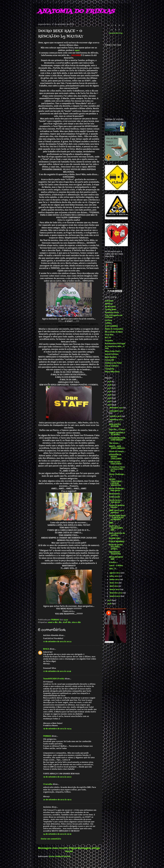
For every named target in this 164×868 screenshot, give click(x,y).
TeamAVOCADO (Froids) (54, 679)
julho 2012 (114, 576)
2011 (110, 600)
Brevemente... (115, 494)
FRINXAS (47, 736)
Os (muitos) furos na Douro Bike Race (117, 469)
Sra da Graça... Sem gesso (116, 501)
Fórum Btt (109, 360)
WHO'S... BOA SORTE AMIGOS (117, 447)
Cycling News (111, 310)
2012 (110, 405)
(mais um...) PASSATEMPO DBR (116, 528)
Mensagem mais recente (53, 848)
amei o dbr (53, 622)
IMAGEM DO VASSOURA (115, 553)
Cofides (108, 323)
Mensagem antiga (89, 848)
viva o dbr (76, 622)
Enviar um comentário (51, 839)
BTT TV (108, 338)
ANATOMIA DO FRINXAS (76, 11)
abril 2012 (114, 586)
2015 (110, 395)
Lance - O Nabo (116, 566)
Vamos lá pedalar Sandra (117, 506)
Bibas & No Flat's (113, 351)
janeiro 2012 (115, 596)
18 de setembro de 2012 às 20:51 (57, 777)
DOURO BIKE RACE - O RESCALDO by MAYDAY (117, 518)
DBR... (112, 523)
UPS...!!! (113, 569)
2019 (110, 382)
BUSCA (46, 649)
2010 (110, 604)
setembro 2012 (116, 420)
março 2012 (115, 590)
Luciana (108, 320)
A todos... (113, 562)
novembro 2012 (116, 411)
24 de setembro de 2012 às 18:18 (57, 834)
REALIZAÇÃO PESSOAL (115, 425)
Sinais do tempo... (117, 452)
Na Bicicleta (110, 307)
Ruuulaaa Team (112, 313)
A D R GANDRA (111, 326)
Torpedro (109, 341)
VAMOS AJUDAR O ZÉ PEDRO (117, 434)
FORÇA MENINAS (117, 542)
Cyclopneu (110, 369)
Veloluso (109, 304)
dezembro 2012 (116, 408)
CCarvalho (48, 784)
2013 (110, 402)
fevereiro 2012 (116, 593)
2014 (110, 398)
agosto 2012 (115, 573)
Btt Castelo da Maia (114, 332)
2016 (110, 392)
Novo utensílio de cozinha (117, 534)
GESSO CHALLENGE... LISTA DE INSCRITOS (116, 482)
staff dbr (67, 622)
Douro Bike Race (112, 372)
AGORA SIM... (115, 538)
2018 (110, 385)
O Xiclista (109, 301)
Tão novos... (114, 443)
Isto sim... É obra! (117, 430)
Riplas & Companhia (114, 329)
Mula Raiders (111, 357)
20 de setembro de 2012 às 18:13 (57, 800)
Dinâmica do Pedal (113, 363)
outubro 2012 (116, 416)
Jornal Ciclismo (112, 354)
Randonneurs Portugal (115, 344)
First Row (109, 335)
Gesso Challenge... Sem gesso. (117, 490)
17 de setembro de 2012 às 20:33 (57, 642)
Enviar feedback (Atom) (60, 857)
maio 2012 (114, 583)
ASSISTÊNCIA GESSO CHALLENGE (115, 457)
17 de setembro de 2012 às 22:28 (57, 671)
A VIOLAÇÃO (115, 497)
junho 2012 (114, 580)
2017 (110, 388)
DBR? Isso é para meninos (117, 512)
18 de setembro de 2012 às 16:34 (57, 729)
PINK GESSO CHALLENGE (115, 463)
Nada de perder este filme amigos (116, 547)
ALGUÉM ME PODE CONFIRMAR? (117, 439)
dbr (60, 622)
